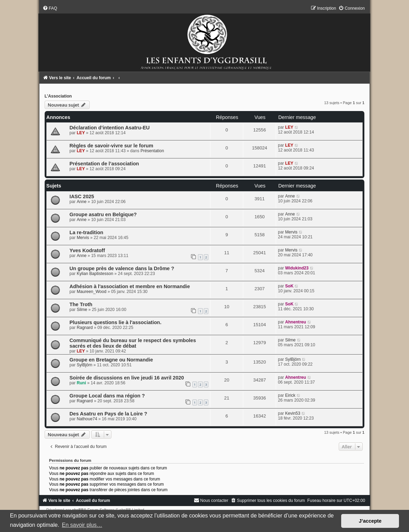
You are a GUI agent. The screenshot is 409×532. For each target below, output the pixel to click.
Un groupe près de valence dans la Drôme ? (122, 268)
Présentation (152, 151)
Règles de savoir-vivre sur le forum (111, 146)
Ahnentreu (296, 322)
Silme (82, 310)
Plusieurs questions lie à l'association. (116, 322)
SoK (289, 286)
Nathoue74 (87, 419)
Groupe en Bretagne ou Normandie (111, 360)
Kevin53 (293, 413)
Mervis (83, 238)
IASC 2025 (82, 196)
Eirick (290, 395)
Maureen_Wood (92, 292)
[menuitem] (50, 8)
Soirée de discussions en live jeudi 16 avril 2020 (127, 378)
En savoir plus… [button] (82, 525)
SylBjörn (85, 365)
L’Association (58, 96)
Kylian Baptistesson (95, 274)
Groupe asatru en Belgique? (103, 214)
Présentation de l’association (104, 164)
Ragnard (85, 328)
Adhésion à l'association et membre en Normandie (130, 286)
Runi (81, 383)
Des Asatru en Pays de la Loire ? (108, 414)
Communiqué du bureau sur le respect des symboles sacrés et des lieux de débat (133, 343)
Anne (82, 202)
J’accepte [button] (370, 521)
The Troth (81, 304)
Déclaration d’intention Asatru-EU (110, 128)
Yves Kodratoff (87, 250)
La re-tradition (87, 232)
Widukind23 (297, 268)
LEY (81, 133)
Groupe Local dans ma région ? (107, 396)
